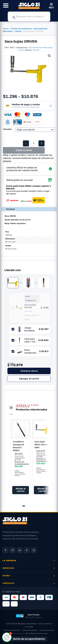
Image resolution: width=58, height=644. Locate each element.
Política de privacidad (30, 630)
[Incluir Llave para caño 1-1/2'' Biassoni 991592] (13, 340)
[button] (49, 56)
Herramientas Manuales (41, 48)
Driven (36, 50)
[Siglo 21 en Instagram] (13, 550)
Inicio (6, 29)
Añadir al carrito (24, 150)
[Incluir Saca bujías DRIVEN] (13, 308)
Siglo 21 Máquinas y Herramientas (24, 624)
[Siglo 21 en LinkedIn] (20, 550)
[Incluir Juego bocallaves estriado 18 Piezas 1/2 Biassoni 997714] (13, 329)
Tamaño (7, 129)
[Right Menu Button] (51, 6)
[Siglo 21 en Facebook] (5, 550)
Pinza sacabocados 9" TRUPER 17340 (31, 351)
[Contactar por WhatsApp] (34, 550)
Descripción (10, 209)
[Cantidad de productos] (34, 143)
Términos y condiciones (12, 630)
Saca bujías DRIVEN (30, 306)
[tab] (24, 506)
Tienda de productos (21, 29)
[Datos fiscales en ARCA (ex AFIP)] (29, 616)
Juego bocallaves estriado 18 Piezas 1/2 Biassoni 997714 (30, 329)
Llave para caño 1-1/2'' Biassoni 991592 (30, 340)
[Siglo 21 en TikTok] (27, 550)
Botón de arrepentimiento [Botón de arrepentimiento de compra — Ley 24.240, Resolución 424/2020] (29, 639)
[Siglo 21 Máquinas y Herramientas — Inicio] (15, 521)
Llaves (18, 31)
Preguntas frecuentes (47, 630)
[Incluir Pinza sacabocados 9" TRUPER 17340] (13, 351)
